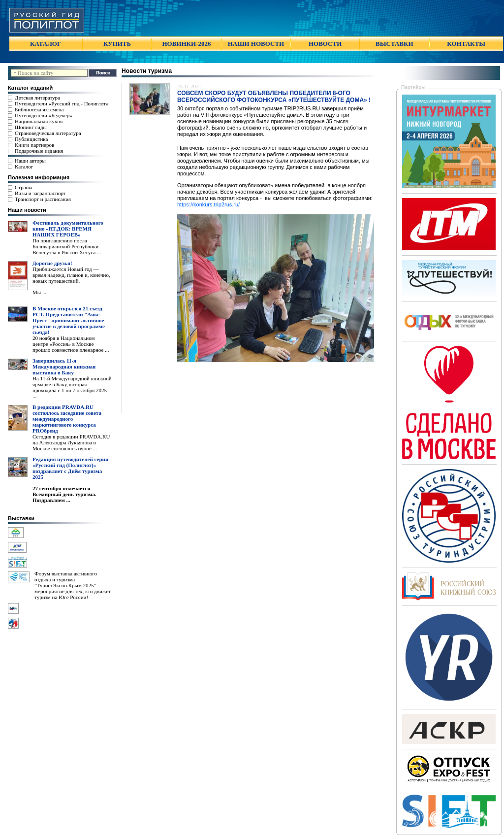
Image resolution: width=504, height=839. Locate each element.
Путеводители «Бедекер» (44, 115)
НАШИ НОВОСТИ (256, 44)
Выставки (21, 518)
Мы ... (39, 292)
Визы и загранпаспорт (40, 193)
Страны (24, 187)
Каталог (24, 167)
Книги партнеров (34, 145)
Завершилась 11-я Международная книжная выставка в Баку (64, 367)
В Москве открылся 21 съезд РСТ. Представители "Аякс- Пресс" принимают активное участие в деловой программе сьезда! (69, 320)
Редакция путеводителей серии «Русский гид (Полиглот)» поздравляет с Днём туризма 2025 (70, 468)
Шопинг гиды (31, 127)
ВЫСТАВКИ (394, 44)
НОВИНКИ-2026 (186, 44)
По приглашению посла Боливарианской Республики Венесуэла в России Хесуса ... (67, 246)
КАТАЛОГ (46, 44)
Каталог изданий (30, 88)
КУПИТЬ (117, 44)
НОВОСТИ (325, 44)
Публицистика (31, 139)
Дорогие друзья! (52, 263)
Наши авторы (30, 161)
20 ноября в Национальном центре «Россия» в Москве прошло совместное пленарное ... (71, 344)
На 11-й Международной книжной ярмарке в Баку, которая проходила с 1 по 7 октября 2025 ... (72, 387)
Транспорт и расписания (43, 199)
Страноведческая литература (48, 133)
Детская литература (37, 98)
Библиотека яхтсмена (39, 109)
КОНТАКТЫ (466, 44)
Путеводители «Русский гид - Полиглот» (62, 103)
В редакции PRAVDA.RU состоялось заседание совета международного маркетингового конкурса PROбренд (67, 419)
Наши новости (27, 210)
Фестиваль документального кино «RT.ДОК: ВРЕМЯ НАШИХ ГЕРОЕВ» (68, 229)
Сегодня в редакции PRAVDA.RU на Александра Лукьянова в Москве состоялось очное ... (71, 442)
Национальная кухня (39, 121)
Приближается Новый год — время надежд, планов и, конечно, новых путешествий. (71, 275)
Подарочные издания (39, 151)
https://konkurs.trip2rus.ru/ (208, 204)
